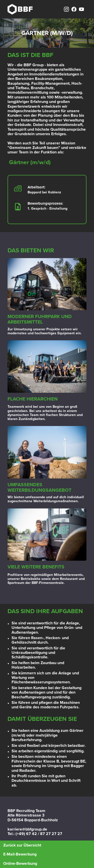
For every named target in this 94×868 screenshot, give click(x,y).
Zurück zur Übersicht (22, 845)
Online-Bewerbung (20, 864)
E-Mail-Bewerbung (20, 854)
